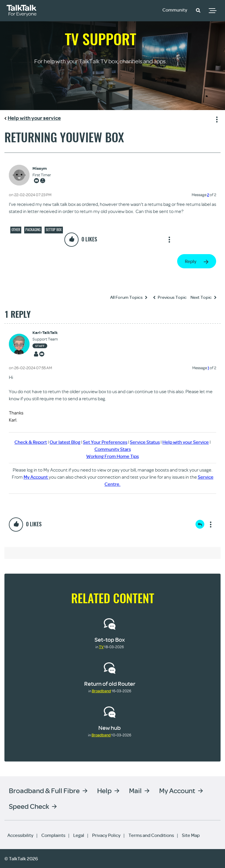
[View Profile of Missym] (42, 168)
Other (16, 230)
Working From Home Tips (112, 456)
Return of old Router (110, 684)
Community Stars (113, 449)
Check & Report (31, 442)
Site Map (191, 835)
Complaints (53, 835)
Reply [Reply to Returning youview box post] (191, 261)
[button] (198, 10)
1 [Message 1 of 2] (208, 368)
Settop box (54, 230)
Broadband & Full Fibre (44, 790)
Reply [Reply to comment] (200, 524)
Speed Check (29, 806)
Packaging (33, 230)
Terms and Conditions (151, 835)
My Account (36, 477)
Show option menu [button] (216, 119)
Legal (79, 835)
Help (104, 790)
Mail (135, 790)
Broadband (101, 691)
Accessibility (20, 835)
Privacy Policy (106, 835)
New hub (110, 728)
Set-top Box (110, 639)
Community (175, 10)
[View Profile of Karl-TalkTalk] (45, 333)
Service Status (145, 442)
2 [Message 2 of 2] (208, 195)
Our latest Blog (65, 442)
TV (101, 647)
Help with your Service (186, 442)
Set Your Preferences (105, 442)
